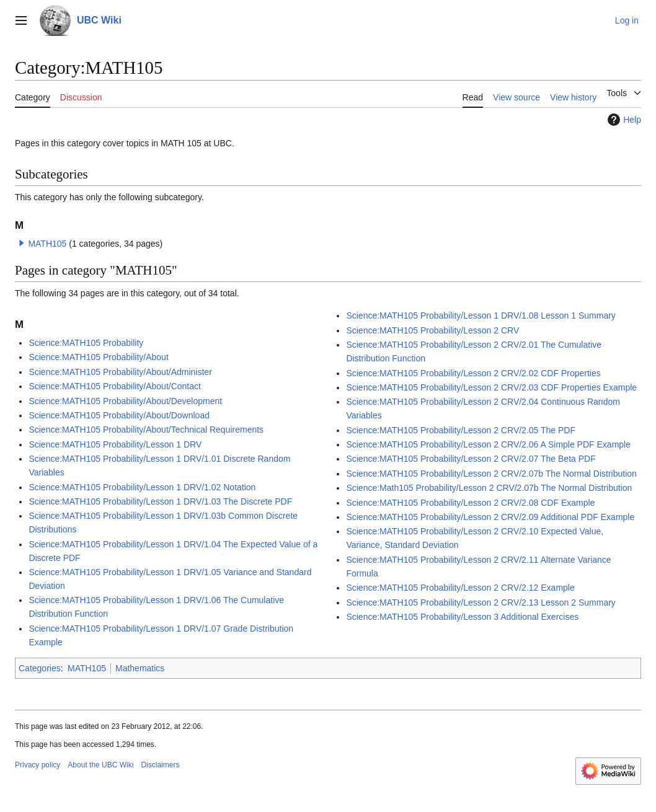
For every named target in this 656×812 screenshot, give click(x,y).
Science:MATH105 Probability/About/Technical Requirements (146, 430)
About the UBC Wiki (100, 765)
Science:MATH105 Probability (86, 343)
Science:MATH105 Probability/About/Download (119, 415)
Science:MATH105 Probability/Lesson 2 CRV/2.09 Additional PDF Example (490, 517)
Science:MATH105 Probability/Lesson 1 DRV (115, 444)
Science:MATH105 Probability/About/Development (125, 401)
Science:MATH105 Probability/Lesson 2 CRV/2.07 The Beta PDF (471, 459)
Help (623, 120)
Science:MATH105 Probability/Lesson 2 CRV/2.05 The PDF (461, 430)
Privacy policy (38, 765)
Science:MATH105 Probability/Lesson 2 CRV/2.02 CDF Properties (473, 373)
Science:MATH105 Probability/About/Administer (120, 372)
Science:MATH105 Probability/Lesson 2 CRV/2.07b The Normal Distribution (491, 474)
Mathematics (140, 668)
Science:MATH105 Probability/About (98, 357)
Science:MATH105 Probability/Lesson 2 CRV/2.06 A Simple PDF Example (488, 444)
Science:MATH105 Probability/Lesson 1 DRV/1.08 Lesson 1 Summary (481, 316)
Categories (40, 668)
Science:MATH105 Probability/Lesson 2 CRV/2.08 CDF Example (470, 503)
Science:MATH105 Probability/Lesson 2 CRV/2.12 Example (460, 588)
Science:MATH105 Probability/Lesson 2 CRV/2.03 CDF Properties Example (491, 387)
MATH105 (47, 244)
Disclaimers (160, 765)
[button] (22, 243)
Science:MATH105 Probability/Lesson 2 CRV (432, 330)
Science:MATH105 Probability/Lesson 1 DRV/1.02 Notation (142, 487)
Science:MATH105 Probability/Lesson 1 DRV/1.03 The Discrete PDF (160, 501)
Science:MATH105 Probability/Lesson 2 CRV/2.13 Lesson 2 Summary (481, 602)
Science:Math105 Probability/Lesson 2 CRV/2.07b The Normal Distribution (489, 488)
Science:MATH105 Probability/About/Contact (115, 386)
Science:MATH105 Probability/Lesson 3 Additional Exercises (462, 617)
